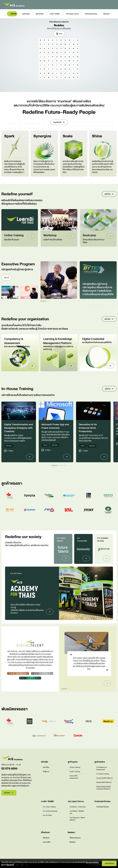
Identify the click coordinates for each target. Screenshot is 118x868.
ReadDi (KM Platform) (104, 782)
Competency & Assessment (102, 768)
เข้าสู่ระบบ (46, 771)
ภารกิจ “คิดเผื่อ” (55, 14)
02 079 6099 (9, 769)
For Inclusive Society (50, 811)
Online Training (75, 767)
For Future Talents (49, 807)
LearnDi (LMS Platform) (104, 778)
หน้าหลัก (13, 14)
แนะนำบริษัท (47, 842)
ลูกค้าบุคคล (26, 14)
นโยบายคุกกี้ (10, 865)
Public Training (75, 771)
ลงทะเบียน (46, 767)
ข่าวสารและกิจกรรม (91, 14)
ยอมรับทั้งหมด (109, 863)
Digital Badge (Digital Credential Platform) (104, 788)
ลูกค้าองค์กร (40, 14)
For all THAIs (47, 815)
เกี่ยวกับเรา (107, 14)
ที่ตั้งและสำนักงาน (75, 838)
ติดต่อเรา (73, 842)
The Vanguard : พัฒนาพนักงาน (77, 819)
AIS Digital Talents (72, 14)
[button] (43, 301)
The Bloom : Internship (78, 807)
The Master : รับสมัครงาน (77, 812)
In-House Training (103, 774)
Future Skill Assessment (74, 777)
